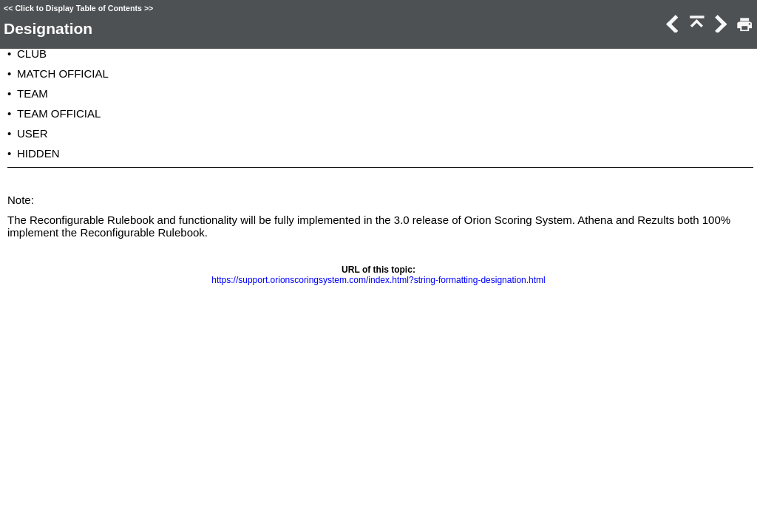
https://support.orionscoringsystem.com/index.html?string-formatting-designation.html (378, 280)
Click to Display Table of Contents (78, 8)
